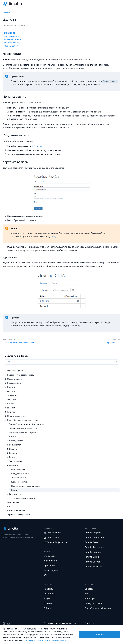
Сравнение (49, 566)
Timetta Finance (93, 552)
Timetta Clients (92, 562)
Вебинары (90, 599)
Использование (11, 36)
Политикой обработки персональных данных (46, 640)
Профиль (48, 589)
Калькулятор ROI (93, 603)
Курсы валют (11, 46)
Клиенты (48, 603)
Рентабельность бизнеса (98, 608)
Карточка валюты (11, 43)
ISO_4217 (56, 237)
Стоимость (49, 556)
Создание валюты (12, 39)
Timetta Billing (92, 557)
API (45, 575)
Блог (87, 594)
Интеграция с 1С (52, 571)
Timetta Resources (94, 547)
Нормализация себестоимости (18, 343)
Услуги (47, 599)
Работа (47, 608)
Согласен (99, 635)
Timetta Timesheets (95, 538)
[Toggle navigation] (117, 4)
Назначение (9, 33)
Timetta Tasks (91, 542)
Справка (89, 589)
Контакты (89, 623)
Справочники (113, 343)
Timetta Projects (93, 533)
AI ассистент (50, 561)
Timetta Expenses (94, 567)
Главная (6, 12)
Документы (49, 594)
